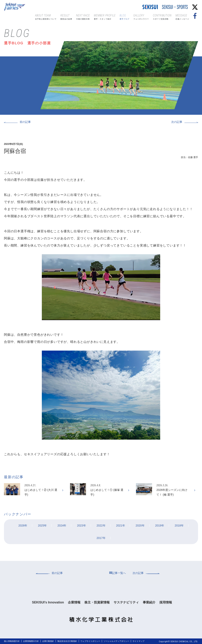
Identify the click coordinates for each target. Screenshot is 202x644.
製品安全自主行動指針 (67, 641)
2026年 (23, 525)
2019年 (160, 525)
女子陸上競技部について (46, 17)
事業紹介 (149, 602)
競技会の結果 (66, 17)
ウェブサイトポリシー (90, 641)
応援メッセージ (182, 17)
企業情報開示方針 (31, 641)
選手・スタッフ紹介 (105, 17)
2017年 (101, 538)
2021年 (120, 525)
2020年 (140, 525)
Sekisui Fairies (15, 7)
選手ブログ (124, 17)
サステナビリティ (126, 602)
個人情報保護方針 (12, 641)
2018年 (179, 525)
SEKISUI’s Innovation (48, 602)
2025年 (42, 525)
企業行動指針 (48, 641)
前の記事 (25, 122)
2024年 (62, 525)
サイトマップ (138, 641)
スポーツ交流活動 (162, 17)
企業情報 (74, 602)
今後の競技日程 (83, 17)
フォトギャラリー (141, 17)
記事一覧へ (118, 573)
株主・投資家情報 (97, 602)
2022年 (101, 525)
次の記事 (177, 122)
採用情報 (166, 602)
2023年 (81, 525)
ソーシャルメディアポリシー (116, 641)
